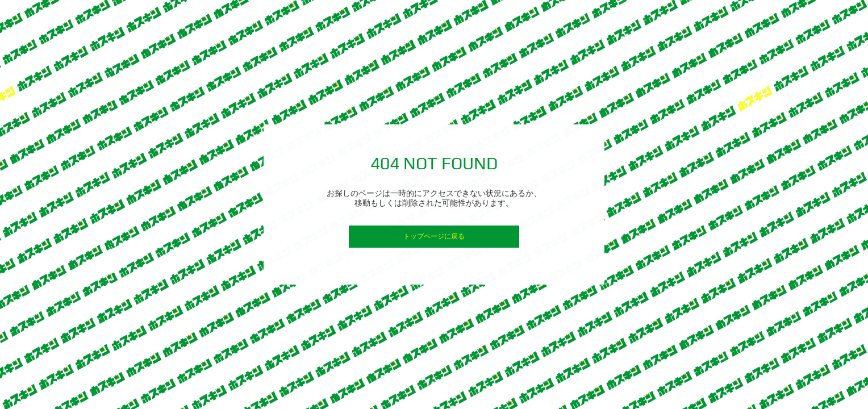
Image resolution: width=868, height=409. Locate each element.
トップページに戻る (434, 236)
